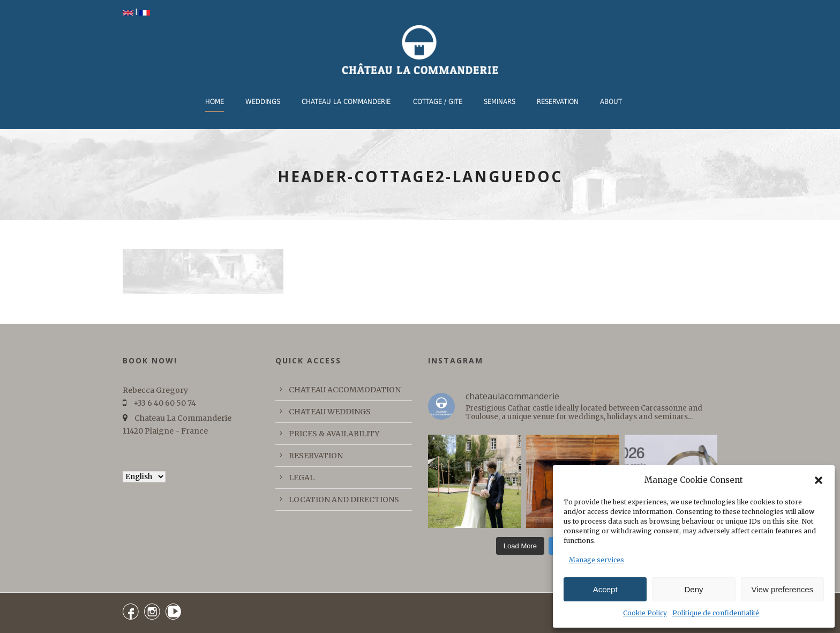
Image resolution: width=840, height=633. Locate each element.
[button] (819, 480)
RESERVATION (558, 102)
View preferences (783, 589)
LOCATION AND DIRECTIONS (344, 500)
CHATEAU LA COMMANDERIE (346, 102)
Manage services (597, 560)
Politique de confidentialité (716, 613)
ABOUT (611, 102)
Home (215, 102)
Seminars (500, 102)
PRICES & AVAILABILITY (334, 434)
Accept (605, 589)
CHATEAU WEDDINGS (330, 412)
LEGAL (302, 478)
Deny (693, 589)
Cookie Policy (645, 613)
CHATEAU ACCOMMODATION (345, 390)
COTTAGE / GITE (438, 102)
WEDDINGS (263, 102)
